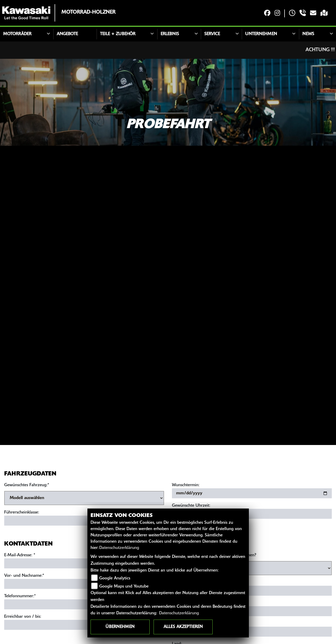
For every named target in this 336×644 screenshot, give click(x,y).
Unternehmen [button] (261, 34)
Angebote (67, 34)
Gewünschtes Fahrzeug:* (27, 485)
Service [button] (212, 34)
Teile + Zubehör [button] (118, 34)
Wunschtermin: (186, 485)
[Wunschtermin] (252, 493)
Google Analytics (115, 578)
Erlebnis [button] (170, 34)
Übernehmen (120, 627)
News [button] (308, 34)
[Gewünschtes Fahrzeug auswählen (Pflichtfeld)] (84, 498)
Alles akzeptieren (183, 627)
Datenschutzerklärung (119, 548)
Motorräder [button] (17, 34)
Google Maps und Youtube (124, 587)
